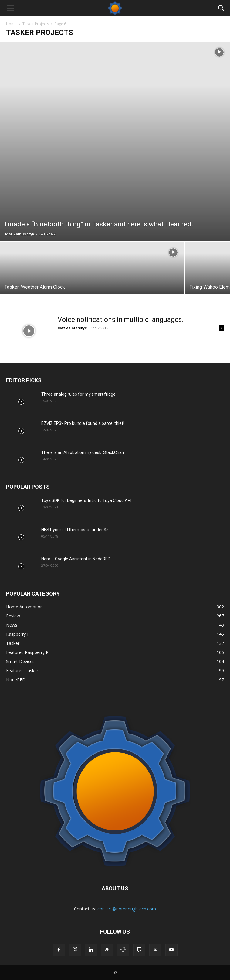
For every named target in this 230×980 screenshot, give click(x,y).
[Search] (222, 8)
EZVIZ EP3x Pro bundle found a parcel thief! (83, 423)
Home (11, 24)
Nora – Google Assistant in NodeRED (76, 559)
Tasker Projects (36, 24)
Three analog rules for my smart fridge (78, 394)
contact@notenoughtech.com (127, 909)
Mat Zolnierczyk (20, 234)
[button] (10, 8)
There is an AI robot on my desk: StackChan (83, 452)
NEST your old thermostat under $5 (75, 530)
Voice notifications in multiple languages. (121, 320)
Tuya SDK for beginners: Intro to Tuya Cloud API (86, 500)
